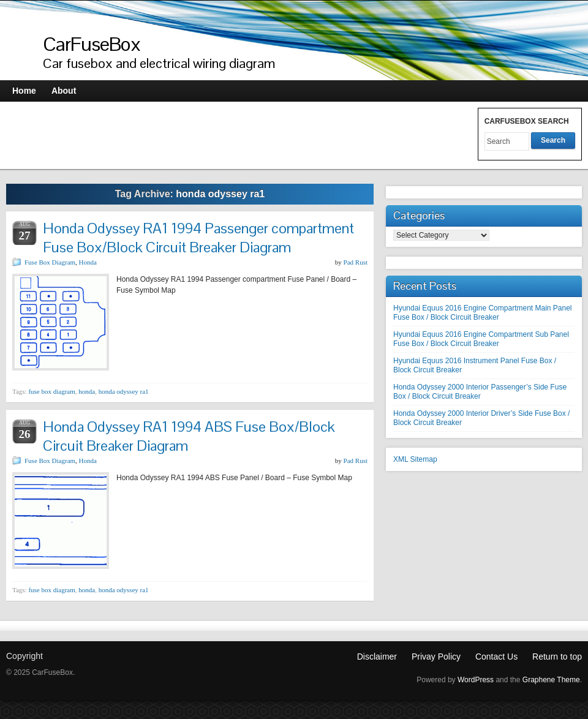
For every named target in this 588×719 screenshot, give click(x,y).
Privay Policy (436, 657)
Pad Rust (356, 262)
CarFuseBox (92, 44)
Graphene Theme (551, 680)
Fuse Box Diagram (50, 262)
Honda (88, 262)
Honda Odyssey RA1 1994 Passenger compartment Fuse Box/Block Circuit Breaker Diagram (198, 238)
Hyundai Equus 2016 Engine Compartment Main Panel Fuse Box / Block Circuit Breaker (483, 313)
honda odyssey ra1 (124, 391)
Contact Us (496, 657)
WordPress (476, 680)
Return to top (557, 657)
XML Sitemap (415, 459)
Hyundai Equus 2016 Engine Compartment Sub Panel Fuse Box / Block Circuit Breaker (481, 339)
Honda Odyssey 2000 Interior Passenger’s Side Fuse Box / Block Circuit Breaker (480, 392)
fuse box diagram (51, 391)
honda (87, 391)
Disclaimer (377, 657)
